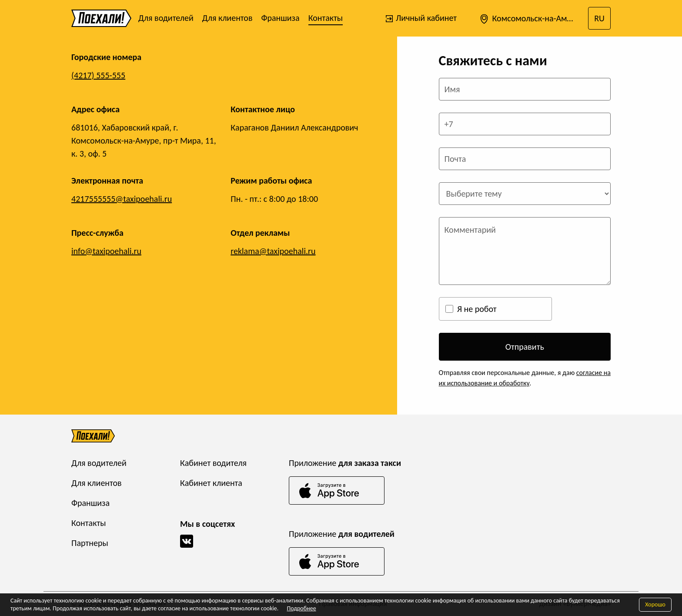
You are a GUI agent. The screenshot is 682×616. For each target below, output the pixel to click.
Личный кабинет (421, 18)
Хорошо (655, 604)
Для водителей (166, 18)
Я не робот (477, 309)
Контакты (326, 18)
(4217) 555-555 (98, 75)
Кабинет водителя (213, 463)
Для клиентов (227, 18)
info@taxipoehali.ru (106, 251)
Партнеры (90, 543)
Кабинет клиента (211, 483)
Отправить (525, 347)
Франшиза (280, 18)
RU (599, 18)
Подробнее (301, 608)
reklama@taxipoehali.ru (273, 251)
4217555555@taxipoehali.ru (122, 199)
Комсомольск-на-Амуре (529, 19)
